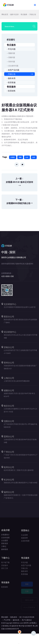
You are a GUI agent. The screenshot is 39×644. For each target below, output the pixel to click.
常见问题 (24, 564)
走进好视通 (25, 542)
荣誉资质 (5, 544)
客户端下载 (5, 564)
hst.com (20, 623)
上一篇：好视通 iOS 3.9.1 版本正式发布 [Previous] (19, 182)
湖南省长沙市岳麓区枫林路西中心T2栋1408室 (21, 484)
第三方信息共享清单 (27, 617)
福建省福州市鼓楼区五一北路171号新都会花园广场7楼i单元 (21, 498)
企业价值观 (5, 539)
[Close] (34, 633)
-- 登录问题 (11, 61)
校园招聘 (24, 539)
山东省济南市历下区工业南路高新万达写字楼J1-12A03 (20, 353)
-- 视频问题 (11, 53)
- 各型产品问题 (13, 70)
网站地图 (5, 617)
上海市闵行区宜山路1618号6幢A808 (17, 382)
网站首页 (5, 14)
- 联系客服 (11, 82)
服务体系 (24, 572)
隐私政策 (14, 617)
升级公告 (33, 14)
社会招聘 (24, 536)
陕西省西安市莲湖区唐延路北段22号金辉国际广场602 (20, 322)
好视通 (13, 157)
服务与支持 (14, 14)
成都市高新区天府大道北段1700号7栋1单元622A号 (19, 396)
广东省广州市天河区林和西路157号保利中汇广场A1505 (21, 457)
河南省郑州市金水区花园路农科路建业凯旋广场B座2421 (20, 368)
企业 (27, 157)
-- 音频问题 (11, 57)
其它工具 (5, 569)
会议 (34, 157)
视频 (20, 157)
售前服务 (11, 87)
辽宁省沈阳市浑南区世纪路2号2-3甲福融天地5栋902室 (20, 427)
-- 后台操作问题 (13, 66)
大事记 (4, 547)
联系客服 (24, 575)
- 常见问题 (11, 49)
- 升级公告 (20, 74)
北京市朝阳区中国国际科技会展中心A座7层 (20, 308)
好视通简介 (5, 536)
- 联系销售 (11, 91)
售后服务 (24, 14)
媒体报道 (5, 550)
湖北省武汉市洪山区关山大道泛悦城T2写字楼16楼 (21, 337)
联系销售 (5, 588)
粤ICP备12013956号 (25, 626)
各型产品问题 (26, 566)
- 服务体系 (11, 78)
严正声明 (7, 620)
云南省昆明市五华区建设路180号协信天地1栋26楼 (20, 442)
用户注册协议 (27, 620)
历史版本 (5, 566)
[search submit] (35, 26)
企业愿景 (5, 541)
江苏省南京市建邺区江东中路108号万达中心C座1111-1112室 (20, 411)
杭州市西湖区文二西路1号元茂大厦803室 (19, 471)
